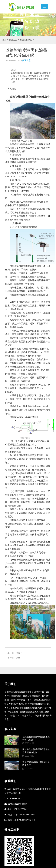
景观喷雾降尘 (27, 40)
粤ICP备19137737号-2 (25, 820)
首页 (4, 40)
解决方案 (14, 40)
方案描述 (12, 89)
